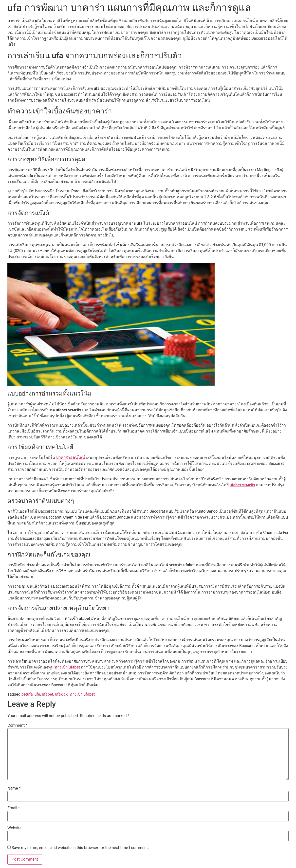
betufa (27, 694)
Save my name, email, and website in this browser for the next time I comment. (80, 848)
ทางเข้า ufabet (67, 667)
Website (14, 828)
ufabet (48, 694)
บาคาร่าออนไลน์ (70, 458)
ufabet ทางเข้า (242, 485)
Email (14, 808)
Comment (17, 725)
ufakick (61, 694)
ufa (37, 694)
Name (14, 788)
